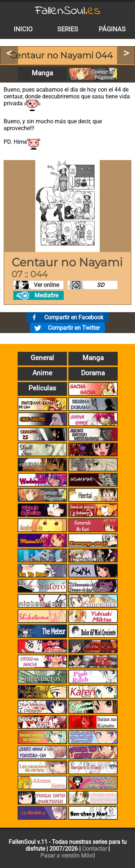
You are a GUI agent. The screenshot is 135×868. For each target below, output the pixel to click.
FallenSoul (68, 11)
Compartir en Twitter (74, 328)
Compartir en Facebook (74, 317)
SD (101, 285)
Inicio (23, 29)
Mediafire (46, 295)
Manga (42, 73)
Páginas (112, 29)
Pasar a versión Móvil (68, 856)
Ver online (46, 285)
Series (68, 29)
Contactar (94, 849)
